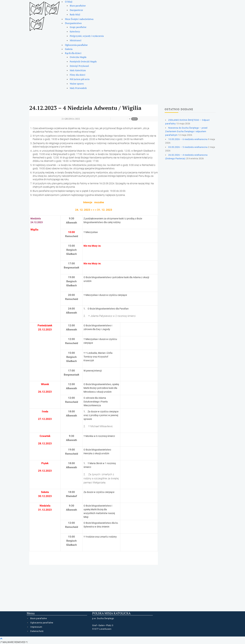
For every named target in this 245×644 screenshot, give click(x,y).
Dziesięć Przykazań (79, 66)
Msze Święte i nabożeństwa (79, 19)
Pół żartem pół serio (80, 79)
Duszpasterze (76, 10)
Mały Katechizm (78, 70)
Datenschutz (37, 631)
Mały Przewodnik (78, 88)
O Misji (69, 2)
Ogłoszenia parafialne (76, 45)
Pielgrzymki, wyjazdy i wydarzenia (87, 36)
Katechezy (75, 32)
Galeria (69, 49)
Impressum (36, 627)
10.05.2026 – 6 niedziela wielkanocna (188, 139)
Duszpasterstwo (73, 23)
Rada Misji (75, 15)
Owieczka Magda (78, 57)
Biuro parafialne (78, 6)
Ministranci (76, 40)
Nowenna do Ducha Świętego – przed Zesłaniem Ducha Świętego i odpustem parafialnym (186, 131)
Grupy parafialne (78, 27)
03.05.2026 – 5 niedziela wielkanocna (188, 147)
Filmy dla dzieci (77, 75)
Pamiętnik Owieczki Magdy (83, 62)
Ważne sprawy (77, 84)
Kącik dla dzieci (73, 53)
